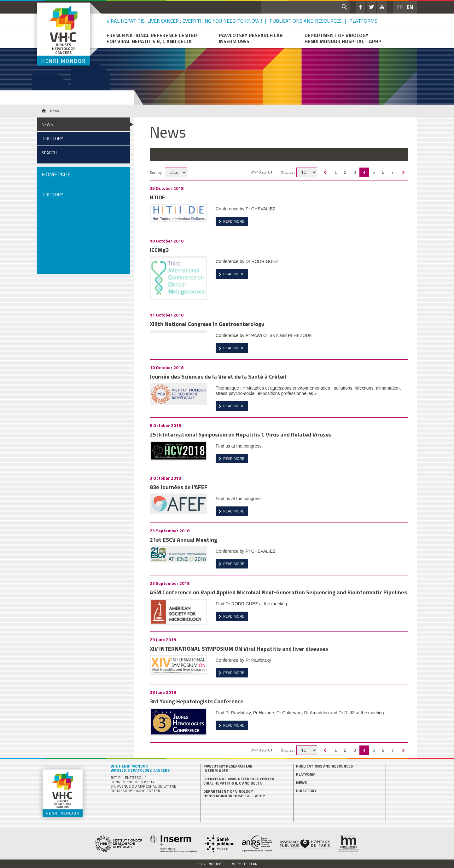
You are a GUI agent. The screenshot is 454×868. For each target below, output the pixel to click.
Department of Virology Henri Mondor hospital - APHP (234, 794)
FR (400, 7)
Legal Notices (210, 864)
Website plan (245, 864)
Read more (234, 221)
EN (410, 7)
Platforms (363, 21)
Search (49, 153)
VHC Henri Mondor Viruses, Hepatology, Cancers (140, 768)
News (47, 124)
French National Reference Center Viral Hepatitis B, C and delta (239, 781)
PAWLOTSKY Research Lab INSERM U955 (228, 768)
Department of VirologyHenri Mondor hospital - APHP (343, 38)
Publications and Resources (306, 21)
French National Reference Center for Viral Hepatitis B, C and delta (152, 38)
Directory (52, 138)
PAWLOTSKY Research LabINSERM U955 (251, 38)
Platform (306, 774)
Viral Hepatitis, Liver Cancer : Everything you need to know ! (184, 21)
